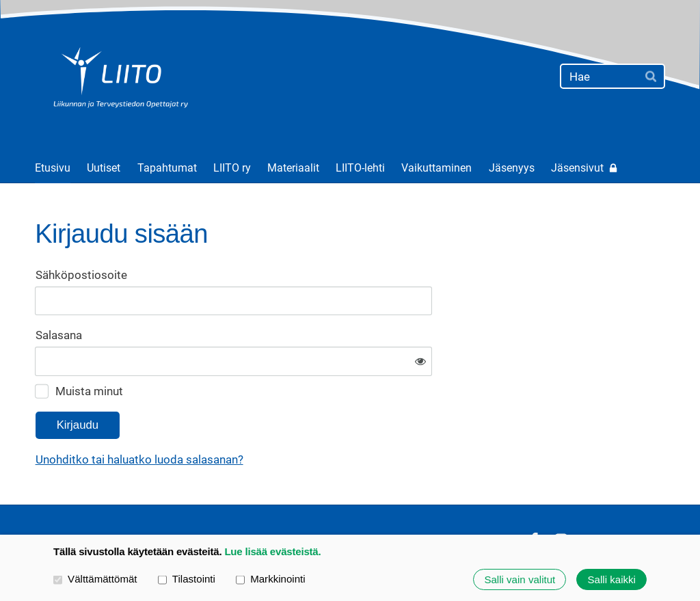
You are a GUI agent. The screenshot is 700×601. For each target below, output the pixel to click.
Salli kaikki (612, 579)
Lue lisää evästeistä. (272, 551)
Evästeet (493, 498)
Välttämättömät (95, 579)
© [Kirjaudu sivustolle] (41, 498)
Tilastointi (187, 579)
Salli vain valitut (520, 579)
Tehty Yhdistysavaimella (623, 498)
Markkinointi (271, 579)
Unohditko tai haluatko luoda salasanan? (277, 418)
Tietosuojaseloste (414, 498)
